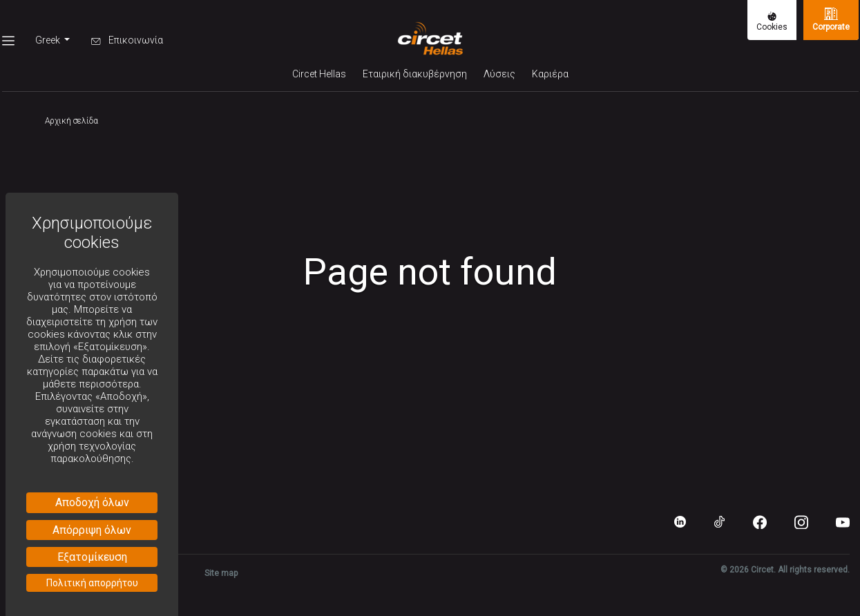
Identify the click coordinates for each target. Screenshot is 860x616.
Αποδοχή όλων (92, 502)
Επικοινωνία (127, 40)
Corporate (831, 19)
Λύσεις (499, 74)
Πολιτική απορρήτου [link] (92, 583)
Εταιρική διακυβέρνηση (415, 74)
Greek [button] (49, 40)
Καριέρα (550, 74)
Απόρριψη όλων (92, 530)
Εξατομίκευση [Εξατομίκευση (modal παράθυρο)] (92, 557)
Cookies (772, 22)
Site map (221, 573)
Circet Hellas (319, 74)
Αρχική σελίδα (71, 121)
